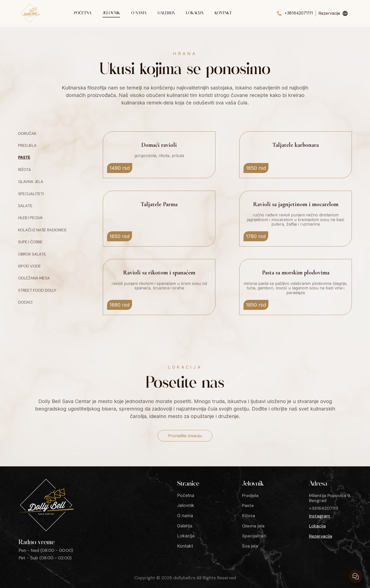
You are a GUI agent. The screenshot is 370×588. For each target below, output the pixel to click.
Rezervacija (321, 536)
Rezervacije (329, 13)
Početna (83, 13)
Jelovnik (111, 13)
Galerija (166, 13)
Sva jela (250, 546)
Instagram (320, 516)
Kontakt (223, 13)
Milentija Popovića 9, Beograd (330, 498)
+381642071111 (299, 13)
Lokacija (195, 13)
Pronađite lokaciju (185, 436)
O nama (139, 13)
